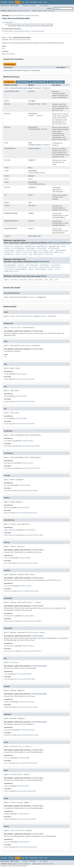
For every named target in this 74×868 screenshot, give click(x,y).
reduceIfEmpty (41, 269)
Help (46, 2)
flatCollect (9, 252)
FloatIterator (10, 148)
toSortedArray (34, 236)
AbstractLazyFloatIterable (20, 40)
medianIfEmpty (21, 269)
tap (30, 254)
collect (7, 248)
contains (32, 104)
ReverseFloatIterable (13, 70)
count (52, 250)
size (30, 195)
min (30, 179)
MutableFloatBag (11, 213)
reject (18, 254)
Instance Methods (39, 82)
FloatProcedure (35, 145)
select (25, 254)
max (30, 168)
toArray (31, 206)
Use (23, 2)
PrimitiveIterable (37, 31)
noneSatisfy (9, 254)
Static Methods (23, 82)
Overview (4, 2)
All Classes (44, 6)
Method (27, 11)
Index (41, 2)
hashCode (23, 280)
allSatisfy (8, 246)
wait (46, 280)
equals (7, 280)
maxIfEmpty (33, 171)
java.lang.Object (8, 22)
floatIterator (34, 148)
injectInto (27, 252)
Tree (27, 2)
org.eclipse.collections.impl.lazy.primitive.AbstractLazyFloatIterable (29, 24)
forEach (18, 252)
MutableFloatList (11, 221)
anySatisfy (19, 246)
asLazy (31, 91)
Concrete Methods (56, 82)
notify (31, 280)
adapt (30, 88)
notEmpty (32, 187)
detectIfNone (61, 250)
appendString (30, 246)
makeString (38, 252)
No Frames (32, 6)
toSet (30, 228)
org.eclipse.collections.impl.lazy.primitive (24, 15)
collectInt (20, 250)
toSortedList (38, 254)
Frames (25, 6)
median (31, 176)
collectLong (31, 250)
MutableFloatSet (11, 228)
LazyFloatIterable (21, 31)
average (31, 101)
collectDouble (54, 248)
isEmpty (31, 160)
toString (49, 254)
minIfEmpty (33, 182)
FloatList (26, 70)
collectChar (41, 248)
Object (43, 276)
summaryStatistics (11, 271)
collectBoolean (18, 248)
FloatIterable (8, 31)
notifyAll (39, 280)
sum (30, 203)
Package (11, 2)
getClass (14, 280)
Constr (21, 11)
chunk (63, 246)
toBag (30, 213)
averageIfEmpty (10, 265)
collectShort (43, 250)
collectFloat (9, 250)
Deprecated (34, 2)
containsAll (33, 114)
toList (31, 221)
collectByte (30, 248)
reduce (31, 269)
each (30, 143)
